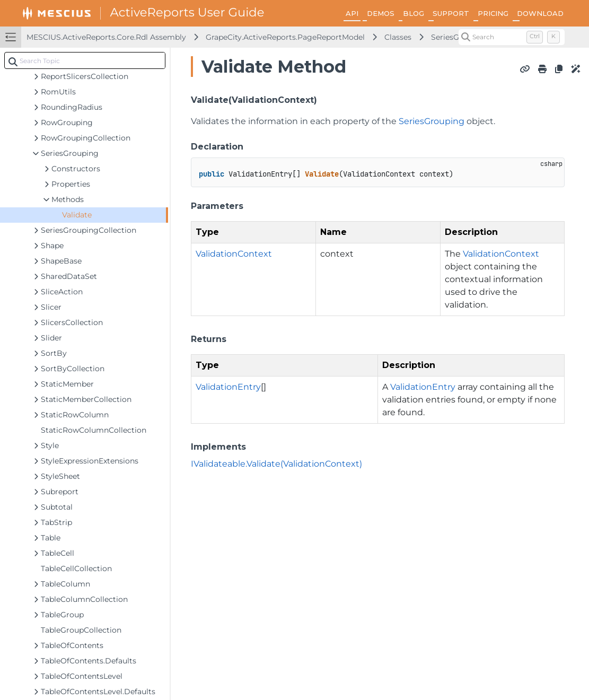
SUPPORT (451, 13)
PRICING (493, 13)
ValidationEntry (228, 387)
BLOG (414, 13)
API (352, 13)
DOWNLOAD (540, 13)
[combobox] (85, 60)
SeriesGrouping (432, 121)
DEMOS (381, 13)
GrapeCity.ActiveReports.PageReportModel (285, 37)
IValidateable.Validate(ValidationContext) (276, 464)
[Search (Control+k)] (512, 37)
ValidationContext (234, 254)
